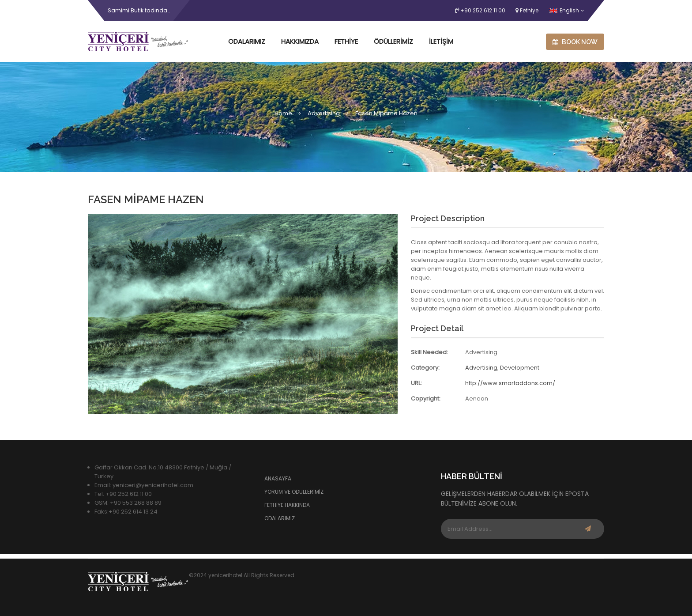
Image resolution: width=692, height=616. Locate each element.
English (564, 10)
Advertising (324, 113)
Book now (575, 42)
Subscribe (588, 529)
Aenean (477, 399)
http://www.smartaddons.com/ (510, 383)
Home (283, 113)
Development (520, 368)
